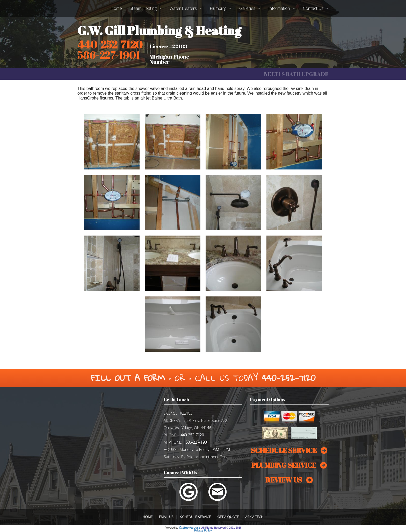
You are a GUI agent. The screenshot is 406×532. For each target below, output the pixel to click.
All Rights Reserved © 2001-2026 (221, 528)
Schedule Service (195, 517)
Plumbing (218, 8)
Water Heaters (183, 8)
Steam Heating (143, 8)
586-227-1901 (197, 442)
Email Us (166, 517)
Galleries (247, 8)
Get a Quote (228, 517)
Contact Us (313, 8)
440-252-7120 (110, 45)
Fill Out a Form (128, 378)
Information (279, 8)
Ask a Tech (254, 517)
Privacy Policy (203, 531)
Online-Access (190, 528)
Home (116, 8)
